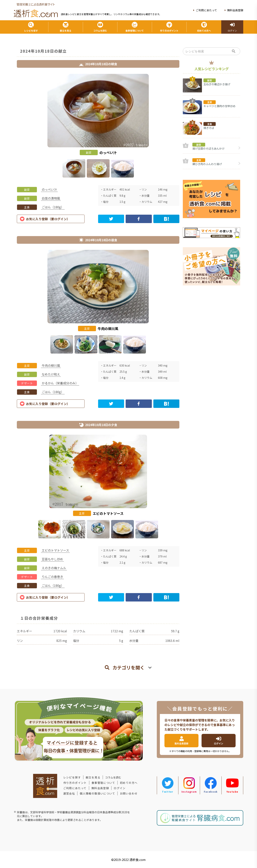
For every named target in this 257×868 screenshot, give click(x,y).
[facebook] (139, 219)
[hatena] (166, 219)
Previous (14, 126)
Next (182, 126)
